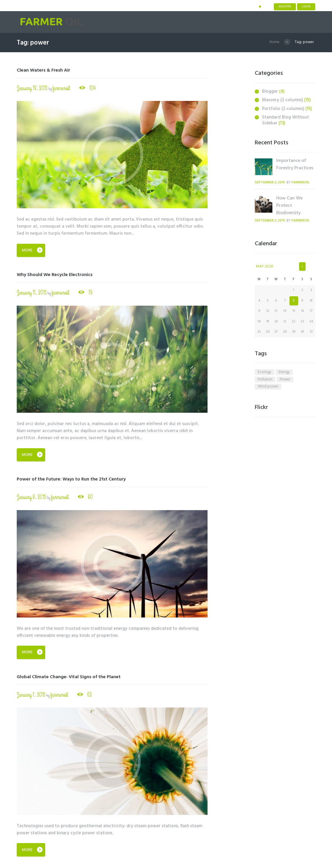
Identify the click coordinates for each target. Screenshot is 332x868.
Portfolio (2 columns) (283, 109)
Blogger (270, 92)
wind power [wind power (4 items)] (268, 387)
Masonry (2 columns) (283, 100)
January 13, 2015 (32, 88)
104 (92, 88)
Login (306, 6)
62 (89, 695)
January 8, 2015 (31, 497)
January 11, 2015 (32, 293)
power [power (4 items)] (285, 380)
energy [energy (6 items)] (284, 372)
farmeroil (61, 88)
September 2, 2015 (270, 182)
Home (274, 42)
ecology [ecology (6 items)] (264, 372)
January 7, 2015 (31, 695)
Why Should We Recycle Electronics (55, 275)
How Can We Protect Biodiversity (289, 206)
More (27, 250)
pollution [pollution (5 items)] (265, 380)
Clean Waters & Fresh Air (43, 70)
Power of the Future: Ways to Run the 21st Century (71, 479)
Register (285, 6)
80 (90, 497)
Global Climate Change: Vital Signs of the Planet (69, 677)
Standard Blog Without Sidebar (286, 120)
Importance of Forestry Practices (295, 164)
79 (90, 292)
